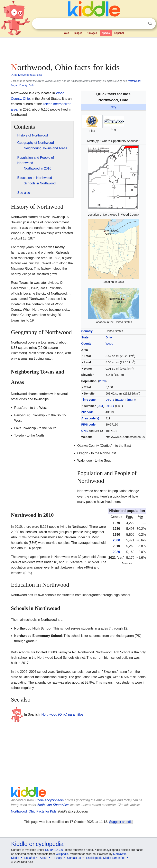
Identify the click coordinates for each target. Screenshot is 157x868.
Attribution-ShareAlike (53, 805)
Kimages (92, 33)
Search (150, 24)
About (44, 858)
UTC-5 (110, 400)
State (85, 337)
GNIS (85, 431)
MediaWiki (120, 854)
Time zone (89, 400)
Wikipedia (62, 854)
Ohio (109, 337)
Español (119, 33)
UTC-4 (110, 406)
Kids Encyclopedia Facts (27, 75)
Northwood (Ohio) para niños (62, 714)
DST (100, 406)
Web (67, 33)
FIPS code (89, 425)
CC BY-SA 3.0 (54, 850)
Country (87, 331)
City (113, 107)
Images (78, 33)
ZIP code (87, 412)
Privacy (57, 858)
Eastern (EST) (125, 400)
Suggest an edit (120, 822)
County (86, 344)
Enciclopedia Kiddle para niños (106, 858)
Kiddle (15, 858)
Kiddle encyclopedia (49, 800)
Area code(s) (90, 418)
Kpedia (106, 33)
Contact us (74, 858)
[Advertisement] (79, 49)
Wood (109, 344)
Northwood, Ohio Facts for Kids (34, 811)
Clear (142, 24)
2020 (102, 381)
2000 (117, 540)
